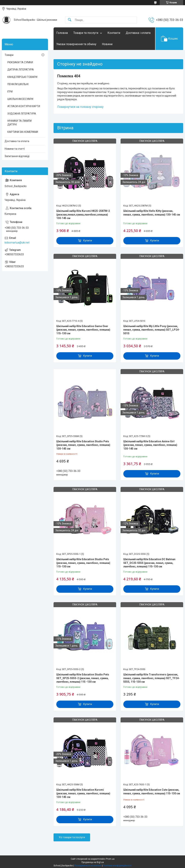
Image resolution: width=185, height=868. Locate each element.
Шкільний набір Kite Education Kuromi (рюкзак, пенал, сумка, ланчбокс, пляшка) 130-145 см (83, 793)
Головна (62, 33)
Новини (107, 44)
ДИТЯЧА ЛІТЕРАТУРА (21, 70)
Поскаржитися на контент (88, 866)
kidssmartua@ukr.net (17, 243)
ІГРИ (10, 92)
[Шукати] (70, 20)
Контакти (114, 33)
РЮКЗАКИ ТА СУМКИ (20, 62)
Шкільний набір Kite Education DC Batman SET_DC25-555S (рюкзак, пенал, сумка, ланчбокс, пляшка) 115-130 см (149, 563)
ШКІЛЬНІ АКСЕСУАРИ (20, 99)
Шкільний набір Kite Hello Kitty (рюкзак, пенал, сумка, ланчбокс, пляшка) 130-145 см (152, 213)
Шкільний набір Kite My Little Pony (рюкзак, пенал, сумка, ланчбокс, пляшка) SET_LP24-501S (151, 330)
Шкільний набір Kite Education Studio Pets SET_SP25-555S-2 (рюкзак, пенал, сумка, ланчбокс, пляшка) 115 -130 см (83, 678)
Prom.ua (110, 859)
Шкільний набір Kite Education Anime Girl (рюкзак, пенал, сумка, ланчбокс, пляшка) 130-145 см (150, 445)
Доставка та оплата (17, 141)
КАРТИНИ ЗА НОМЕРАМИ (23, 132)
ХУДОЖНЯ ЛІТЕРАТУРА (22, 114)
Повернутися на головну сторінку (80, 107)
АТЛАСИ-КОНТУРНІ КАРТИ (24, 106)
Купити (88, 240)
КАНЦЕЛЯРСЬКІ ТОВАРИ (22, 77)
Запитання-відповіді (17, 156)
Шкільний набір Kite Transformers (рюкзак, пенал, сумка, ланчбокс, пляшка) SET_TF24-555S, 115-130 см (151, 678)
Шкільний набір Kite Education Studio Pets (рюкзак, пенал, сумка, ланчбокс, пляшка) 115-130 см (83, 563)
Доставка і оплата (138, 33)
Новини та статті (15, 149)
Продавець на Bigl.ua (93, 862)
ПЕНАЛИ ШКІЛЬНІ (18, 84)
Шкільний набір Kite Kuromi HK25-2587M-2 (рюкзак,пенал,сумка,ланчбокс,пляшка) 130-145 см (83, 215)
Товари (9, 55)
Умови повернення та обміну (76, 44)
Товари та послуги (86, 33)
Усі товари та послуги (72, 837)
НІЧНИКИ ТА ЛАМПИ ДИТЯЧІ (19, 123)
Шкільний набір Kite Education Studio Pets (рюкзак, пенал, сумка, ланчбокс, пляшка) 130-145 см (83, 445)
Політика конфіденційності (117, 866)
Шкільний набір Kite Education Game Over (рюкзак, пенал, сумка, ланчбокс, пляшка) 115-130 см (83, 330)
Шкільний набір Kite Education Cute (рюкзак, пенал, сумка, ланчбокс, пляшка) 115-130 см (152, 792)
